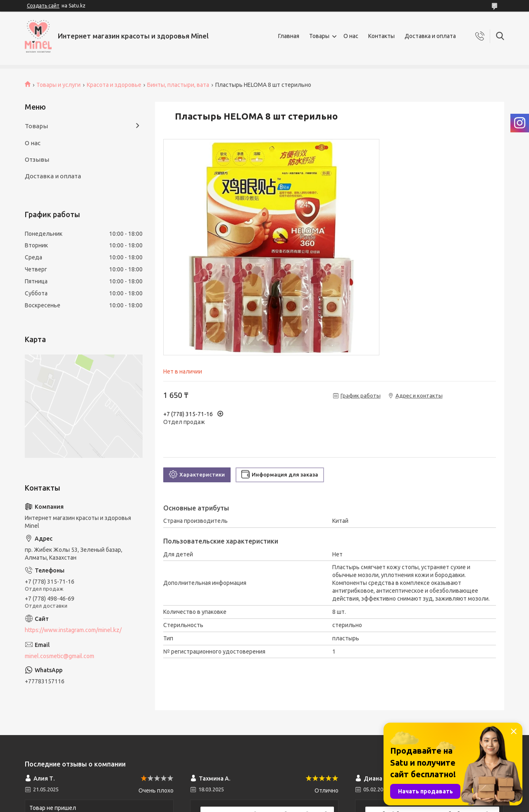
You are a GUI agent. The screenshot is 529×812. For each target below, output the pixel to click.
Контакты (381, 36)
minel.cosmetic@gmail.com (60, 656)
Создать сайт (43, 6)
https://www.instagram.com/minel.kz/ (73, 630)
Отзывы (37, 159)
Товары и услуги (58, 85)
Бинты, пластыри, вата (178, 85)
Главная (289, 36)
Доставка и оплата (430, 36)
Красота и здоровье (114, 85)
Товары (319, 36)
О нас (351, 36)
